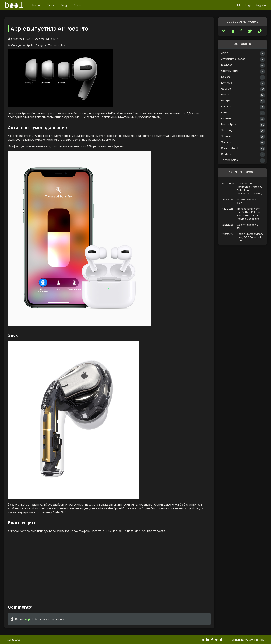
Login (249, 5)
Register (261, 5)
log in (28, 619)
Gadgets (41, 45)
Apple (30, 45)
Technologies (57, 45)
